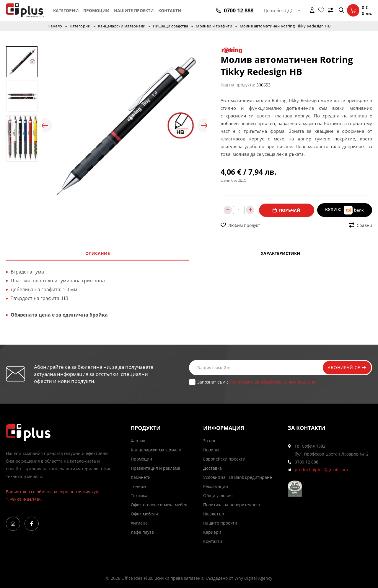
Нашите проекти (134, 10)
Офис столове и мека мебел (159, 504)
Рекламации (216, 486)
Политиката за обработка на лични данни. (273, 382)
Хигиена (139, 523)
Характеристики (281, 253)
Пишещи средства (171, 26)
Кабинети (141, 477)
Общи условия (218, 495)
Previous (45, 125)
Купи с (345, 210)
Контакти (170, 10)
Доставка (212, 468)
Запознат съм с (257, 382)
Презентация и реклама (155, 468)
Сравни (361, 225)
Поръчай (286, 210)
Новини (211, 449)
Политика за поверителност (232, 504)
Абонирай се (346, 367)
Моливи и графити (214, 26)
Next (204, 125)
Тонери (138, 486)
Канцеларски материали (122, 26)
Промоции (96, 10)
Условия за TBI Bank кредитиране (238, 477)
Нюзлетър (214, 514)
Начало (54, 26)
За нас (210, 440)
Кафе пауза (142, 532)
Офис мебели (144, 514)
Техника (139, 495)
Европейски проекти (224, 459)
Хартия (138, 440)
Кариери (212, 532)
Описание (98, 253)
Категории (66, 10)
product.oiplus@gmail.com (321, 470)
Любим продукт (240, 225)
